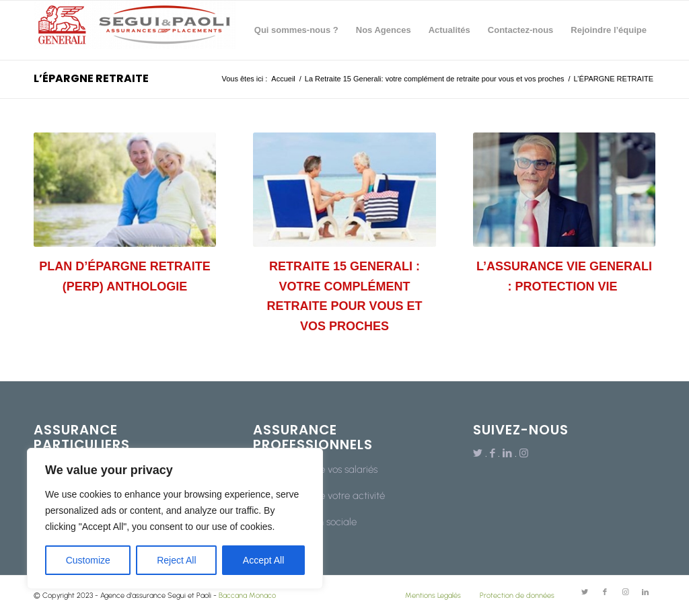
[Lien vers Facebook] (493, 453)
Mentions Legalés (433, 595)
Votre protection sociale (305, 522)
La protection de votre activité (319, 496)
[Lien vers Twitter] (478, 453)
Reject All (176, 560)
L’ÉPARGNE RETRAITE (91, 78)
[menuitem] (296, 30)
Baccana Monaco (247, 595)
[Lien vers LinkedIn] (507, 453)
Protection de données (517, 595)
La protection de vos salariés (315, 469)
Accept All (263, 560)
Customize (88, 560)
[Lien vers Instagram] (524, 453)
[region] (175, 518)
